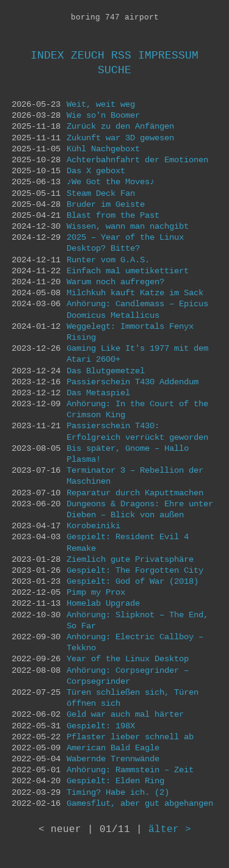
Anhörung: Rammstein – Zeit (130, 770)
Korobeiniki (93, 526)
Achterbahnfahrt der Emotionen (137, 160)
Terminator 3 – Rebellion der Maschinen (135, 476)
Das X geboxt (96, 171)
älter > (170, 830)
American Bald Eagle (113, 748)
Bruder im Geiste (106, 204)
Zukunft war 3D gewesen (120, 138)
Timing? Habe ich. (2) (118, 792)
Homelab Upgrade (103, 603)
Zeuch (88, 56)
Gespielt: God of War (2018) (133, 581)
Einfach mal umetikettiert (128, 271)
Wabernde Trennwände (113, 759)
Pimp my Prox (96, 592)
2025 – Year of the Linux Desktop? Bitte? (125, 243)
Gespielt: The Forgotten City (135, 570)
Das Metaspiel (98, 393)
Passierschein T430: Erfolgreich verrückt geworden (137, 431)
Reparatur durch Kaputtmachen (135, 493)
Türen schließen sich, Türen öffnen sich (133, 698)
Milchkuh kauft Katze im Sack (135, 293)
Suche (114, 70)
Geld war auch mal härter (125, 714)
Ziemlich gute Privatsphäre (130, 559)
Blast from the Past (113, 215)
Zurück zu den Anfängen (120, 126)
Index (47, 56)
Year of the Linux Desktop (128, 659)
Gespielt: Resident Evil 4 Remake (128, 542)
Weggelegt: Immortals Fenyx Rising (130, 332)
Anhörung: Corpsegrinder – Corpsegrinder (128, 676)
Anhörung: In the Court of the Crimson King (137, 409)
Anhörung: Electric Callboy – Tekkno (135, 642)
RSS (121, 56)
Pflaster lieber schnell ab (130, 737)
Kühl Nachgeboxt (103, 149)
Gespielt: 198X (101, 726)
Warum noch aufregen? (115, 282)
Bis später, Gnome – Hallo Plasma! (128, 454)
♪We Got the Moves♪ (111, 182)
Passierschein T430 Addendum (133, 382)
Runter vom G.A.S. (108, 260)
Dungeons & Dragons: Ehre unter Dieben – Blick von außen (140, 509)
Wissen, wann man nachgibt (128, 226)
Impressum (168, 56)
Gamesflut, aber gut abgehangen (140, 803)
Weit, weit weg (101, 104)
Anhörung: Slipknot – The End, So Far (137, 620)
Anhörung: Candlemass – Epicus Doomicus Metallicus (137, 309)
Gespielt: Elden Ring (115, 781)
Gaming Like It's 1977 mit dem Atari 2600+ (137, 354)
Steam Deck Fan (101, 193)
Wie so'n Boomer (103, 115)
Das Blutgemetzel (106, 371)
